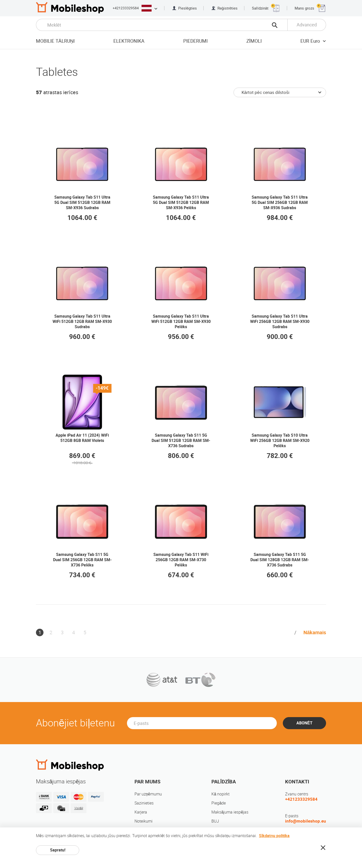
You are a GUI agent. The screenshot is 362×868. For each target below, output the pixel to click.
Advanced (307, 25)
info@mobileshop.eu (306, 821)
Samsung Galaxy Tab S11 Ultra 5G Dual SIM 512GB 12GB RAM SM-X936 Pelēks (181, 202)
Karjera (141, 812)
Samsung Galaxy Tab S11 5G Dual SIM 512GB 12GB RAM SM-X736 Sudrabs (181, 441)
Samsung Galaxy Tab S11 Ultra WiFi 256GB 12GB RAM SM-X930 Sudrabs (280, 322)
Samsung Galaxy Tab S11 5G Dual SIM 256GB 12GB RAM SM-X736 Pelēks (82, 560)
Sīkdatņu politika (274, 836)
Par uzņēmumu (148, 794)
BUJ (215, 821)
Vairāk (79, 808)
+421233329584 (126, 8)
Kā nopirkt (220, 794)
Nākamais (315, 632)
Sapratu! (58, 850)
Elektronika (129, 41)
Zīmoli (254, 41)
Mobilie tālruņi (55, 41)
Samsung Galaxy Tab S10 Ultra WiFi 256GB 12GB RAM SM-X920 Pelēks (280, 441)
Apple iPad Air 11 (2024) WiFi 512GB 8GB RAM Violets (82, 438)
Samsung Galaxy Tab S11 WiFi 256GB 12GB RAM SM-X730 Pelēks (181, 560)
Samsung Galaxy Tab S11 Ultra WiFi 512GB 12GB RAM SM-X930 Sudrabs (82, 322)
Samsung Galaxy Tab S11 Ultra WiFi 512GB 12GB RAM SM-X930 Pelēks (181, 322)
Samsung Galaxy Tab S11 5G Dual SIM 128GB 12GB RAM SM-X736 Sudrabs (280, 560)
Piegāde (219, 803)
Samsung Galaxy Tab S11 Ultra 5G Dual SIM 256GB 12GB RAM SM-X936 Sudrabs (280, 202)
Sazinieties (144, 803)
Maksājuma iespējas (230, 812)
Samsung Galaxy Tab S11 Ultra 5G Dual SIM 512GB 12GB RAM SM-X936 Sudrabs (82, 202)
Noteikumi (144, 821)
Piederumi (195, 41)
